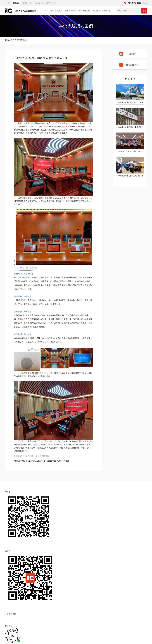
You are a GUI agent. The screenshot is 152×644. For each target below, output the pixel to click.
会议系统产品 (70, 11)
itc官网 (8, 3)
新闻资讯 (96, 11)
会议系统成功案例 (19, 40)
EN (145, 3)
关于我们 (106, 11)
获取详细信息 (132, 65)
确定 (144, 11)
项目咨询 (132, 54)
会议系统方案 (56, 11)
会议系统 (16, 3)
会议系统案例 (84, 11)
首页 (46, 11)
